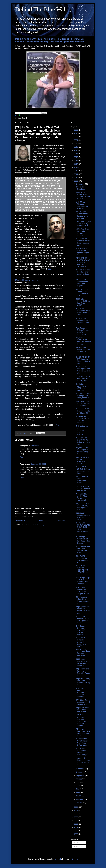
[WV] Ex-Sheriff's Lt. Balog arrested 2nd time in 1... (82, 460)
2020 (76, 144)
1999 (76, 834)
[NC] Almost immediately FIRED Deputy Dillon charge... (82, 752)
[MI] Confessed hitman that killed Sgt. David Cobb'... (83, 302)
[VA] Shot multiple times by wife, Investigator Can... (83, 507)
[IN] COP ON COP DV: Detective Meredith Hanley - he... (83, 360)
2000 (76, 831)
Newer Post (20, 520)
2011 (76, 174)
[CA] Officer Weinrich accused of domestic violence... (81, 692)
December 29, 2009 (38, 446)
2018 (76, 150)
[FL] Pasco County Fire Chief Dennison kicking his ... (83, 682)
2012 (76, 171)
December (80, 184)
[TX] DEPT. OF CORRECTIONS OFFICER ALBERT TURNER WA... (83, 262)
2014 (76, 164)
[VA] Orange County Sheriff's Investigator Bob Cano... (83, 540)
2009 (76, 181)
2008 (76, 807)
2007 (76, 810)
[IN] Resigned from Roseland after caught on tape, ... (83, 273)
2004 (76, 821)
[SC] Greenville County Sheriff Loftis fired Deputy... (82, 283)
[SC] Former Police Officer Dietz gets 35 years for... (83, 403)
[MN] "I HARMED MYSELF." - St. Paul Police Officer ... (82, 480)
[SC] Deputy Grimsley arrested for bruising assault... (81, 630)
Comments (78, 847)
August (79, 779)
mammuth (57, 859)
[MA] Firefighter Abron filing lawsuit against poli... (82, 600)
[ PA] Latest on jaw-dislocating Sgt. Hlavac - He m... (83, 224)
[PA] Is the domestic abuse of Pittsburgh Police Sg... (83, 387)
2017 (76, 154)
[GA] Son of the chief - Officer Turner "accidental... (82, 497)
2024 (76, 133)
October (79, 772)
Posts (76, 843)
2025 (76, 130)
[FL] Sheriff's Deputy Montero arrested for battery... (83, 516)
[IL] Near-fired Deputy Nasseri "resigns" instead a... (83, 321)
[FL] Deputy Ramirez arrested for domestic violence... (83, 662)
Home (41, 520)
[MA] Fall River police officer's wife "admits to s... (82, 559)
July (78, 782)
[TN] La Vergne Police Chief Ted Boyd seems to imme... (83, 732)
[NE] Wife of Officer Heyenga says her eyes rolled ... (83, 396)
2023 (76, 137)
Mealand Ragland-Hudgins (27, 280)
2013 (76, 167)
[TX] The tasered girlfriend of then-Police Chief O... (83, 488)
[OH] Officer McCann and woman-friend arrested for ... (82, 205)
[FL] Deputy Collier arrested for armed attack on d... (83, 610)
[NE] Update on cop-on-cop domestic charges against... (82, 430)
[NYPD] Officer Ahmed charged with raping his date (83, 619)
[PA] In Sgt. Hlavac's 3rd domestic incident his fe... (83, 341)
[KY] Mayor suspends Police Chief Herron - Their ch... (83, 312)
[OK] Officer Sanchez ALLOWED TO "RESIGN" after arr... (82, 570)
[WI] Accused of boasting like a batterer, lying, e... (82, 451)
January (79, 803)
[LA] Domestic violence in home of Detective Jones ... (83, 350)
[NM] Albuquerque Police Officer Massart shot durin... (83, 550)
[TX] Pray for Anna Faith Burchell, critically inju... (83, 379)
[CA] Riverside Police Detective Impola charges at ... (83, 242)
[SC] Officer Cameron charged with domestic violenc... (81, 722)
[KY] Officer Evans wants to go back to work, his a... (83, 702)
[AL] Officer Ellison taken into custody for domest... (83, 232)
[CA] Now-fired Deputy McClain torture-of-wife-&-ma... (83, 441)
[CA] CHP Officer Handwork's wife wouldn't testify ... (83, 411)
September (81, 776)
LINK (49, 269)
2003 (76, 824)
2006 (76, 814)
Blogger (75, 859)
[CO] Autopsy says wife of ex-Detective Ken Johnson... (83, 581)
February (80, 799)
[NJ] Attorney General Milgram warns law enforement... (83, 420)
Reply (22, 457)
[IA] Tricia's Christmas (80, 188)
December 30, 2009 (38, 464)
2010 (76, 178)
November (80, 769)
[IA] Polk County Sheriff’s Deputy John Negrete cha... (83, 292)
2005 (76, 817)
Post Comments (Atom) (35, 525)
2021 (76, 140)
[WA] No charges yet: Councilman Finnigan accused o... (83, 653)
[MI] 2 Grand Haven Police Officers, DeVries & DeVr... (83, 196)
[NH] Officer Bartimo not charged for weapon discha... (83, 590)
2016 (76, 157)
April (78, 792)
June (78, 786)
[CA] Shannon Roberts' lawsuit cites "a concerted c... (83, 331)
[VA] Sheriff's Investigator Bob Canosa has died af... (83, 370)
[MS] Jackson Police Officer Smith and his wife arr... (82, 215)
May (78, 789)
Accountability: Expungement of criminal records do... (83, 761)
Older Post (61, 520)
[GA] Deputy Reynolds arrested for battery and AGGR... (81, 642)
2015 (76, 161)
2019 (76, 147)
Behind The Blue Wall (41, 9)
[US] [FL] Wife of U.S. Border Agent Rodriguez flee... (83, 252)
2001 (76, 827)
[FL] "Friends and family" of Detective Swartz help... (83, 672)
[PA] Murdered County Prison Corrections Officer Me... (82, 742)
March (79, 796)
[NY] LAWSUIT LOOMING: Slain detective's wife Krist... (83, 470)
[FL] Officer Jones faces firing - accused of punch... (83, 711)
